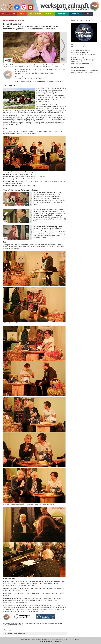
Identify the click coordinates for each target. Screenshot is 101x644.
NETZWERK (62, 14)
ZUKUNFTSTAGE (35, 14)
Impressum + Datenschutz (54, 642)
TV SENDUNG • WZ (9, 14)
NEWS (22, 14)
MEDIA (88, 14)
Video (35, 204)
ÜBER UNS (76, 14)
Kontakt (42, 642)
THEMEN (49, 14)
